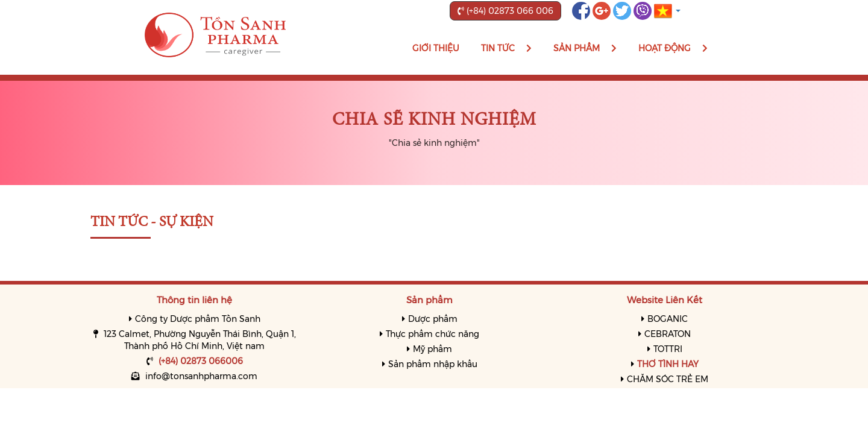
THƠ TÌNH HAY (668, 364)
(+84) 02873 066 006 (505, 11)
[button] (667, 10)
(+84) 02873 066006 (201, 361)
